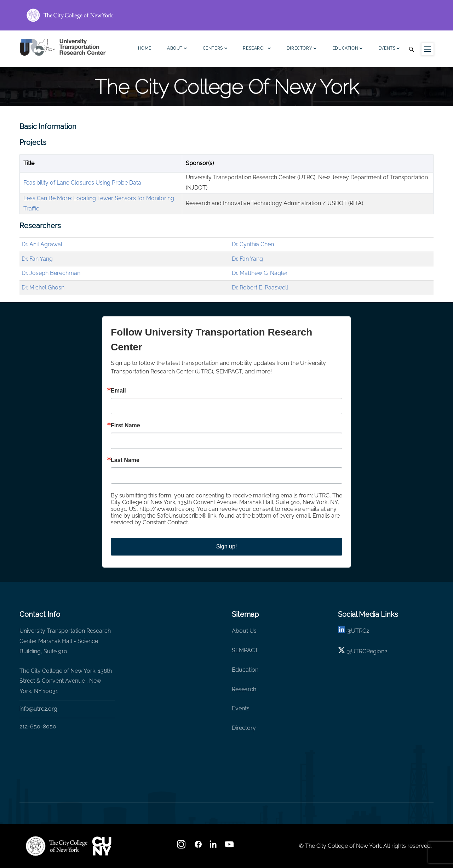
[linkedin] (342, 631)
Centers (215, 49)
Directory (302, 49)
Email (118, 391)
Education (348, 49)
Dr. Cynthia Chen (253, 244)
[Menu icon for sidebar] (428, 49)
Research (257, 49)
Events (389, 49)
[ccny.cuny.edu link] (226, 15)
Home (145, 48)
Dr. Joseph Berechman (51, 273)
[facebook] (198, 847)
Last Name (125, 460)
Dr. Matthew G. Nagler (260, 273)
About (177, 49)
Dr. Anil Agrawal (42, 244)
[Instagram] (182, 847)
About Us (244, 631)
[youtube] (230, 847)
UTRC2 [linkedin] (360, 631)
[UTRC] (57, 846)
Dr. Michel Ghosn (43, 288)
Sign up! (227, 546)
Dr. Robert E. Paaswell (260, 288)
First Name (125, 425)
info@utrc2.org (38, 709)
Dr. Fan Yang (37, 259)
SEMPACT (245, 650)
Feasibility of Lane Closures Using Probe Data (82, 183)
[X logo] (342, 651)
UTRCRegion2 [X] (369, 651)
